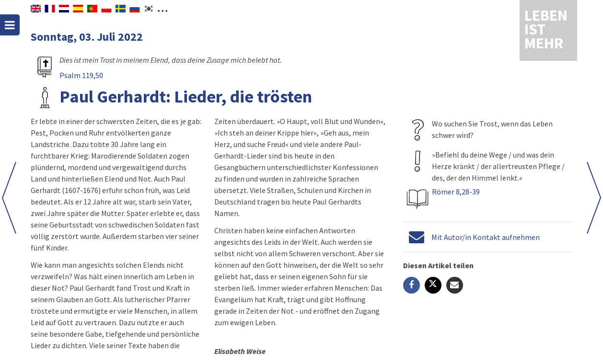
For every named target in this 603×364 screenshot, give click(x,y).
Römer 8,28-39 (456, 192)
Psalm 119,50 (81, 75)
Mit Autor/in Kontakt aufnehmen (486, 237)
